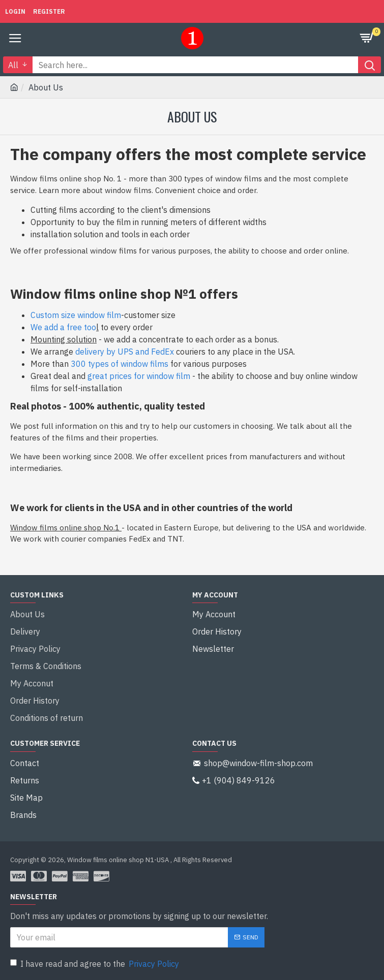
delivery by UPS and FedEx (125, 352)
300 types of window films (120, 364)
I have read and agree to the (95, 964)
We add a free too (63, 327)
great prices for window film (139, 376)
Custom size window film (76, 315)
